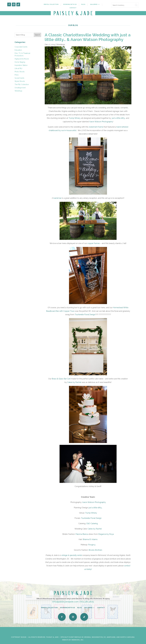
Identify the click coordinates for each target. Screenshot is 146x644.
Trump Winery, (75, 118)
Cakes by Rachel (74, 382)
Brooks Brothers (95, 550)
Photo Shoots (20, 72)
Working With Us (70, 4)
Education (18, 50)
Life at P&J (18, 68)
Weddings (18, 91)
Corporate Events (21, 47)
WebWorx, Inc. (78, 640)
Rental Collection (51, 4)
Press (17, 75)
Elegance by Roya (106, 534)
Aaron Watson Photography (101, 122)
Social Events (19, 78)
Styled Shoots (20, 81)
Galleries (94, 4)
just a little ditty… (119, 118)
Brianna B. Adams (90, 539)
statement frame (96, 127)
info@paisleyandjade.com (65, 602)
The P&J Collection (22, 84)
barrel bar (57, 198)
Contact (73, 8)
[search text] (125, 5)
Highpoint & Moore (22, 59)
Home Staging (20, 62)
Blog (83, 4)
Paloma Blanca (82, 534)
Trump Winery (91, 513)
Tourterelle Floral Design (85, 315)
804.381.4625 (87, 602)
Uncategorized (20, 88)
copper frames (94, 243)
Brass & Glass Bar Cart (61, 379)
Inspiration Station (21, 65)
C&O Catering (92, 524)
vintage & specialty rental (72, 555)
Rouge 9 (92, 545)
